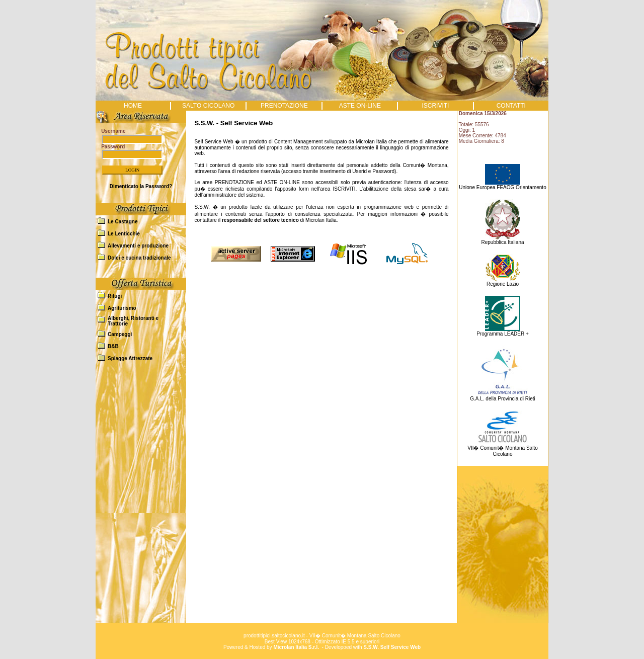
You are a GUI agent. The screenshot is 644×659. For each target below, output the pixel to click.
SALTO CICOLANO (208, 106)
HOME (133, 106)
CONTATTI (511, 106)
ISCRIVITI (435, 106)
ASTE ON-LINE (360, 106)
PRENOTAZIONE (284, 106)
